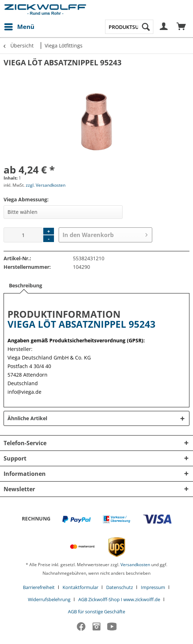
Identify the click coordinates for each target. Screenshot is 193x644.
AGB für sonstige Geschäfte (96, 612)
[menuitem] (19, 27)
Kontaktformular (80, 587)
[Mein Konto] (164, 27)
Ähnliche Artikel (27, 418)
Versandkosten (135, 565)
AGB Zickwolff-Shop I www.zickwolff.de (119, 599)
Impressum (153, 587)
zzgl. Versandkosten (46, 185)
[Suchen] (146, 27)
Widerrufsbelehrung (49, 599)
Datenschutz (120, 587)
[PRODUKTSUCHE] (129, 27)
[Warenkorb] (182, 27)
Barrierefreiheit (39, 587)
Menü (19, 26)
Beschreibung (26, 285)
